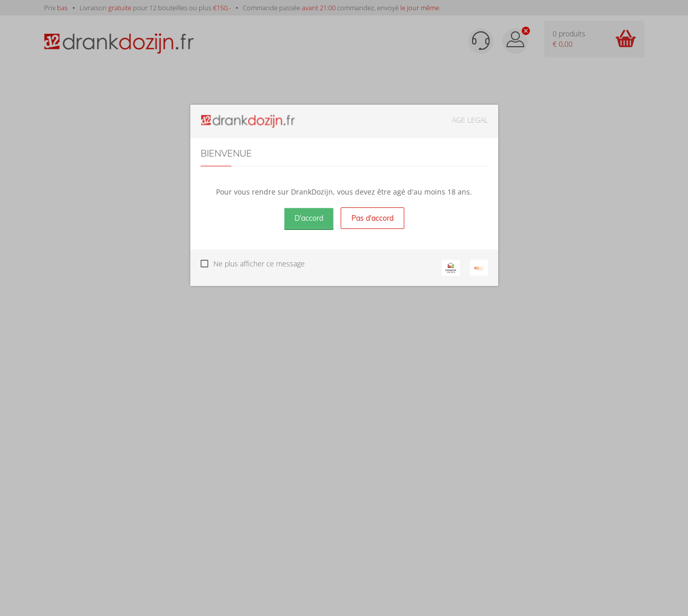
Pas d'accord (372, 218)
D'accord (309, 218)
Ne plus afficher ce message (259, 264)
